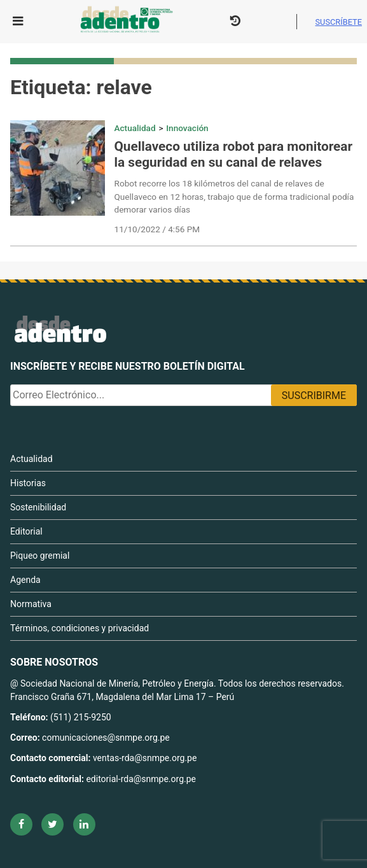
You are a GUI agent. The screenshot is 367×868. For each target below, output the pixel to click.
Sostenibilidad (38, 507)
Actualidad (135, 128)
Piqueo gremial (40, 556)
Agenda (25, 580)
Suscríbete (339, 22)
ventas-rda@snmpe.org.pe (145, 758)
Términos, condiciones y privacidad (80, 628)
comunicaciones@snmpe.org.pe (107, 738)
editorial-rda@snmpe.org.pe (141, 779)
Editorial (26, 531)
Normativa (31, 604)
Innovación (187, 128)
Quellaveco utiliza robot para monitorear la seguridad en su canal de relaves (234, 154)
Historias (28, 483)
